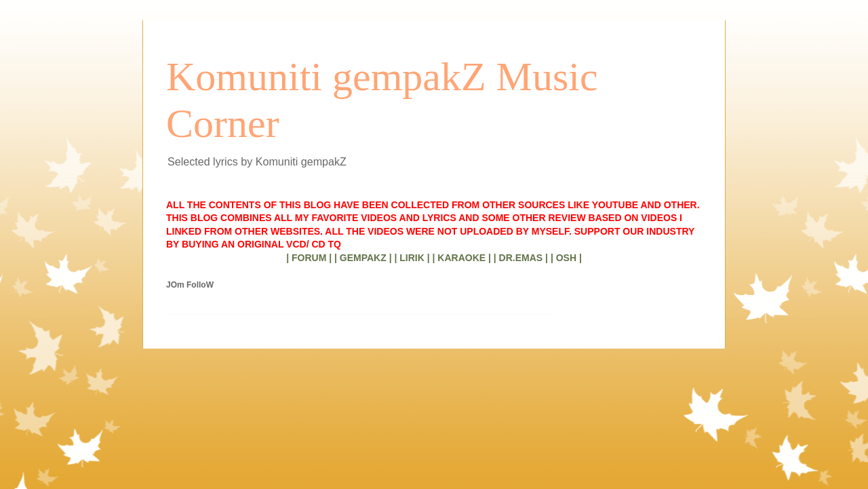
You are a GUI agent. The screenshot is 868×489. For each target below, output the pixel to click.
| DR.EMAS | (521, 258)
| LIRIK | (412, 258)
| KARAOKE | (462, 258)
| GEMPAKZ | (363, 258)
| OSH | (566, 258)
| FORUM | (309, 258)
